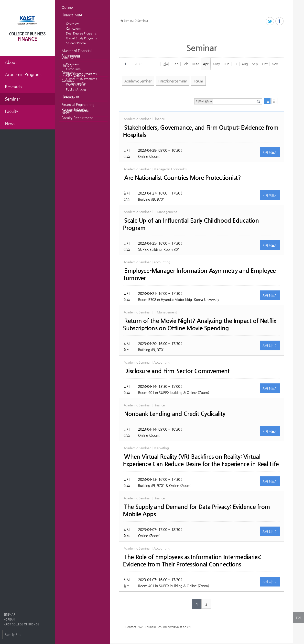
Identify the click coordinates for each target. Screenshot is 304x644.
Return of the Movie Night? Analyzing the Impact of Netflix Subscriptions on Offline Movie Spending (200, 324)
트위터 (270, 21)
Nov (275, 64)
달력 (275, 101)
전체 (166, 64)
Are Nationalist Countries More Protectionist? (182, 178)
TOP (298, 618)
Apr (206, 64)
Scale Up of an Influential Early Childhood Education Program (191, 224)
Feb (185, 64)
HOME (122, 21)
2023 (138, 64)
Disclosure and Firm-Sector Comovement (177, 371)
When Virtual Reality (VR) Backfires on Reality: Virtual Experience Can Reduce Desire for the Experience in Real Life (201, 460)
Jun (227, 64)
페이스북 (280, 21)
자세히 (270, 152)
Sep (255, 64)
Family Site (13, 634)
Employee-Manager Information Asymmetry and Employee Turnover (199, 274)
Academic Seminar (138, 81)
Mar (196, 64)
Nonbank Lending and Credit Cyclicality (175, 414)
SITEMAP (9, 615)
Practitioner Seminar (173, 81)
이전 (125, 64)
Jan (176, 64)
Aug (245, 64)
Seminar (68, 98)
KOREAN (9, 619)
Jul (235, 64)
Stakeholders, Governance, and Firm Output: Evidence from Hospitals (201, 131)
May (216, 64)
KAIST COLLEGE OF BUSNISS (21, 624)
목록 (267, 101)
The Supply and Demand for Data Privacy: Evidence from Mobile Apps (196, 510)
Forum (198, 81)
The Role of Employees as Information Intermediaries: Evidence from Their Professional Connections (192, 561)
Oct (265, 64)
